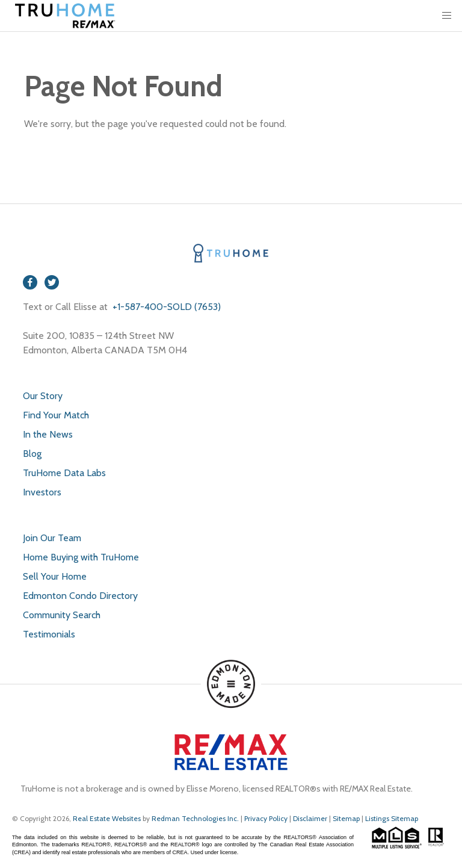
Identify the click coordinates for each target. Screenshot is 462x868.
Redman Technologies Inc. (196, 818)
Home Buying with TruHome (81, 557)
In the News (48, 434)
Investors (42, 492)
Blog (32, 454)
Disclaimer (310, 818)
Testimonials (49, 634)
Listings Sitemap (392, 818)
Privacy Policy (266, 818)
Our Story (43, 396)
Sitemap (346, 818)
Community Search (62, 615)
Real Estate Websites (108, 818)
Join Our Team (52, 538)
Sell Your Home (55, 576)
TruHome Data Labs (64, 473)
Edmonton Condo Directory (80, 596)
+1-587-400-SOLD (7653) (165, 307)
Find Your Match (56, 415)
